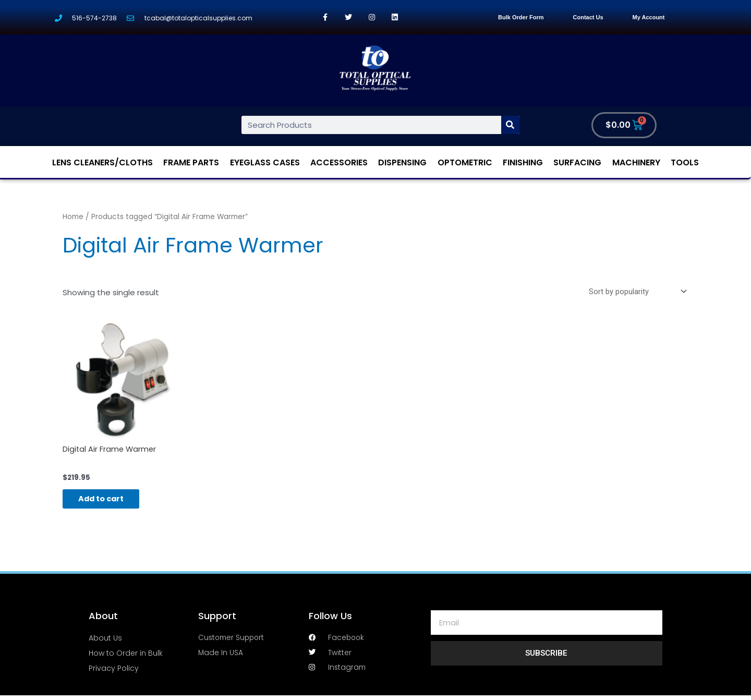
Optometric (465, 162)
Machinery (636, 162)
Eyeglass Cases (265, 162)
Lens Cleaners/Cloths (102, 162)
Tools (685, 162)
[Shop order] (635, 292)
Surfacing (577, 162)
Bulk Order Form (521, 17)
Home (73, 217)
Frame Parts (191, 162)
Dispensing (402, 162)
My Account (649, 17)
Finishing (523, 162)
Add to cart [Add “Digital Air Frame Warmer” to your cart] (107, 501)
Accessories (339, 162)
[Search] (510, 125)
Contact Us (588, 17)
